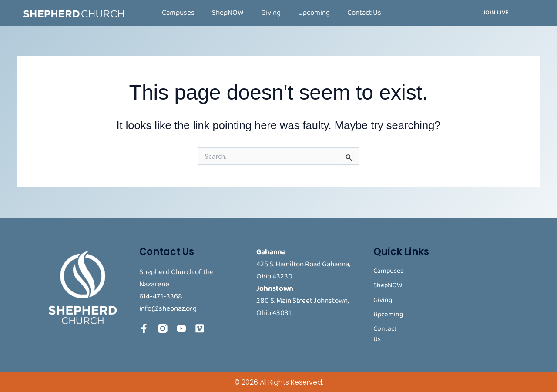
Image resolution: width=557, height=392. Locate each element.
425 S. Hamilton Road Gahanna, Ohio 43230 (303, 269)
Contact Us (364, 13)
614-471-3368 (161, 295)
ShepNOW (228, 13)
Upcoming (314, 13)
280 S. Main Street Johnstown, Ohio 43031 (302, 305)
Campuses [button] (178, 13)
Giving (271, 13)
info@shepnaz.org (168, 307)
